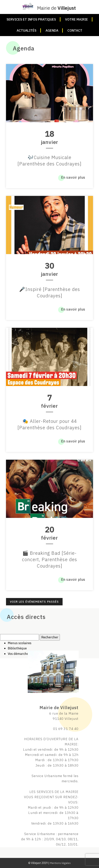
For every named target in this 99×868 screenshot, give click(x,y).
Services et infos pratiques (31, 19)
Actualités (27, 30)
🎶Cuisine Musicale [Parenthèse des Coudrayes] (49, 161)
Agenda (52, 30)
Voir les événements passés (34, 602)
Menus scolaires (20, 643)
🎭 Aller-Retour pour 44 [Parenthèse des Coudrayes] (49, 424)
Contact (75, 30)
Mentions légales (60, 863)
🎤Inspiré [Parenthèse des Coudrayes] (50, 292)
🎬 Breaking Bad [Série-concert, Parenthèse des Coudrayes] (49, 559)
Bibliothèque (17, 648)
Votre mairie (77, 19)
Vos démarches (19, 654)
